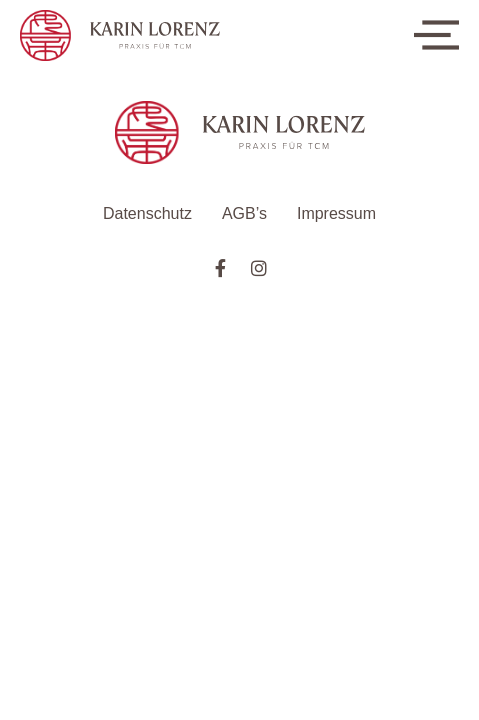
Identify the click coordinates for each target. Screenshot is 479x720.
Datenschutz (147, 213)
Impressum (336, 213)
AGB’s (244, 213)
